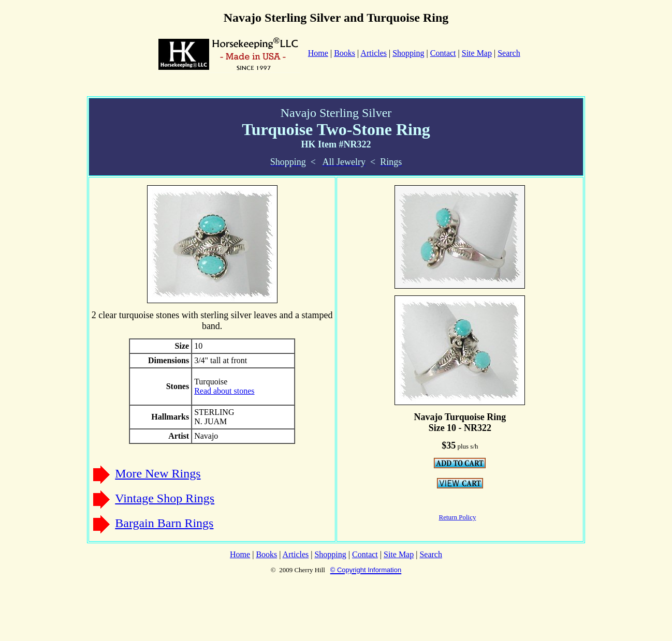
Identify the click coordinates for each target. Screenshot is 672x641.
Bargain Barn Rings (164, 523)
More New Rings (158, 473)
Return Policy (458, 517)
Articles (374, 53)
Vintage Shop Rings (165, 498)
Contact (443, 53)
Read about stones (224, 391)
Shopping (408, 53)
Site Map (477, 53)
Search (509, 53)
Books (345, 53)
